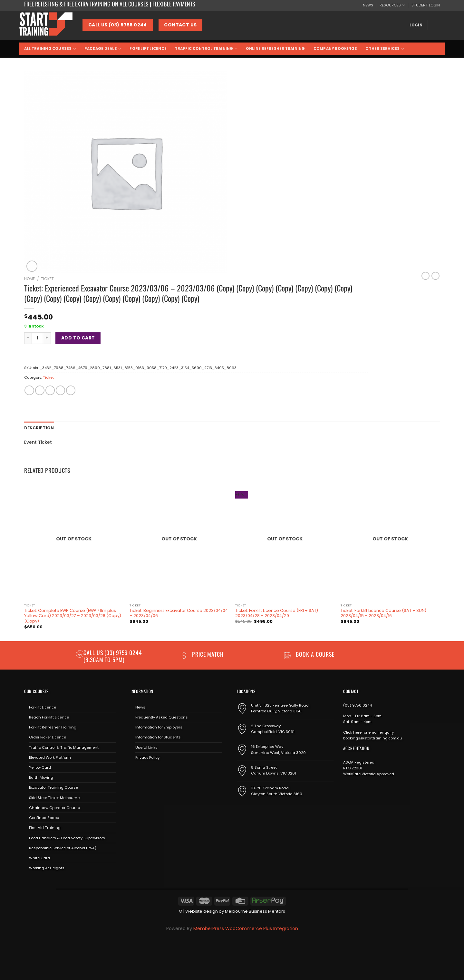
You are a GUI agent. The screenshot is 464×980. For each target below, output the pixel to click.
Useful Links (146, 747)
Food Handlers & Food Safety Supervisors (67, 837)
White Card (39, 858)
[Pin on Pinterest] (60, 390)
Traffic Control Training (206, 49)
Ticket (47, 279)
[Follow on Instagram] (144, 772)
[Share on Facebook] (29, 390)
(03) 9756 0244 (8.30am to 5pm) (113, 656)
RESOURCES (392, 5)
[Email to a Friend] (50, 390)
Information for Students (158, 737)
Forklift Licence (148, 49)
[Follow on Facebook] (135, 772)
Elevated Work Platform (50, 757)
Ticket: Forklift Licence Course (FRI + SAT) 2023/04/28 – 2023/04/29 (277, 613)
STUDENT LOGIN (426, 5)
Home (29, 279)
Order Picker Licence (48, 737)
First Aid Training (45, 827)
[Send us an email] (154, 772)
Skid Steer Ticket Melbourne (54, 797)
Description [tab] (38, 428)
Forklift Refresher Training (53, 727)
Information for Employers (159, 727)
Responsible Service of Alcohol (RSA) (63, 847)
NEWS (368, 5)
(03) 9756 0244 (358, 705)
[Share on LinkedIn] (71, 390)
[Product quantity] (37, 338)
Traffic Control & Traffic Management (64, 747)
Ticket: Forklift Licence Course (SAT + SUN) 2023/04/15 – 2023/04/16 (383, 613)
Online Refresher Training (275, 49)
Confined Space (44, 817)
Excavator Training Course (53, 787)
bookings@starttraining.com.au (373, 738)
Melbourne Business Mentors (255, 911)
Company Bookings (335, 49)
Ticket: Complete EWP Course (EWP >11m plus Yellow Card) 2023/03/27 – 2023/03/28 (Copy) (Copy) (73, 616)
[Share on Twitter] (40, 390)
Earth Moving (41, 777)
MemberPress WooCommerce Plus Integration (246, 928)
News (140, 707)
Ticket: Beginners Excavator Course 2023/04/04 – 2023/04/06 (179, 613)
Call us (94, 652)
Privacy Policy (147, 757)
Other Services (385, 49)
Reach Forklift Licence (49, 717)
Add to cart (78, 338)
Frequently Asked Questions (162, 717)
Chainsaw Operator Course (54, 807)
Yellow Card (40, 767)
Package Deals (103, 49)
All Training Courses (50, 49)
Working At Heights (47, 868)
